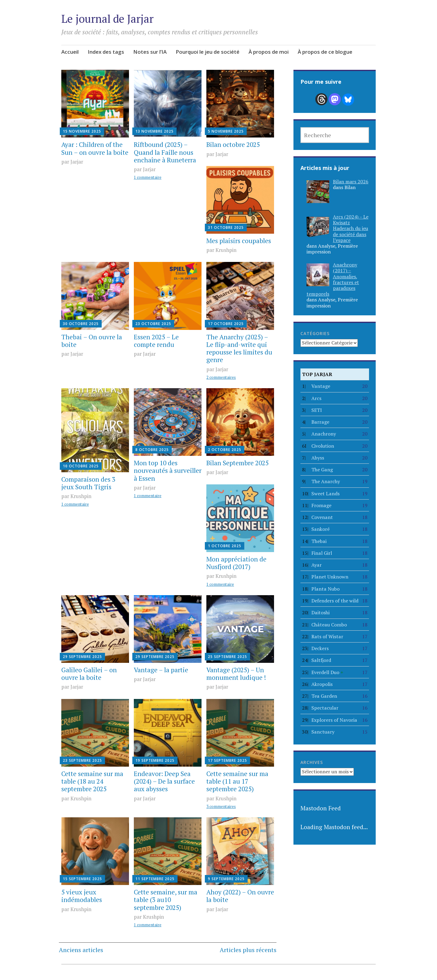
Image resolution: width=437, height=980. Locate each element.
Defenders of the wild (335, 601)
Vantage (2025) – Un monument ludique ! (236, 674)
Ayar (317, 565)
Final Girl (322, 553)
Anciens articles (81, 950)
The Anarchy (326, 481)
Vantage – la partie (161, 670)
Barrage (320, 422)
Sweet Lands (325, 493)
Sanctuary (323, 732)
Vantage (321, 386)
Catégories (315, 333)
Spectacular (325, 708)
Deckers (320, 648)
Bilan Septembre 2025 (237, 463)
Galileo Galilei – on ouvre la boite (89, 674)
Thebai (319, 541)
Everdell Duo (327, 672)
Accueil (70, 52)
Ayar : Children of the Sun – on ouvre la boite (95, 148)
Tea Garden (324, 696)
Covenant (322, 517)
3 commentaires (221, 806)
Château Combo (329, 625)
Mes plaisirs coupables (239, 241)
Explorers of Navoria (334, 720)
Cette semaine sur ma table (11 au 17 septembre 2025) (237, 781)
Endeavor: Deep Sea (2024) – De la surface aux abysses (164, 781)
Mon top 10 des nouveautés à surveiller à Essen (168, 470)
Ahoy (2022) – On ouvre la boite (240, 896)
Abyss (318, 458)
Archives (312, 762)
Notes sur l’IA (150, 52)
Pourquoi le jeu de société (208, 52)
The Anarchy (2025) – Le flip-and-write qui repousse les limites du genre (239, 348)
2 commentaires (221, 377)
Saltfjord (321, 660)
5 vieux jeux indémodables (82, 896)
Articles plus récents (248, 950)
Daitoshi (320, 612)
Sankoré (320, 529)
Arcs (316, 398)
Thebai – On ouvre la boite (92, 341)
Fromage (321, 505)
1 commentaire (148, 177)
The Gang (322, 470)
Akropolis (322, 684)
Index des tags (106, 52)
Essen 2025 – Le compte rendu (156, 341)
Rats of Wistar (327, 636)
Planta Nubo (325, 589)
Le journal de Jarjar (107, 19)
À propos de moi (269, 52)
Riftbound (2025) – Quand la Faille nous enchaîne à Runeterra (165, 152)
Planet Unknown (330, 577)
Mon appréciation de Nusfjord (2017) (236, 563)
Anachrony (324, 434)
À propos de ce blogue (325, 52)
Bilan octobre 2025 (233, 144)
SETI (317, 410)
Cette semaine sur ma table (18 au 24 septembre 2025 (92, 781)
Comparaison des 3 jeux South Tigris (88, 483)
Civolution (323, 446)
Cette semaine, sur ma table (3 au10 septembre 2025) (166, 900)
